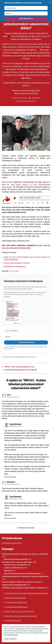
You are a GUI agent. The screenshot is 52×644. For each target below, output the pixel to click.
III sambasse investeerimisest (16, 607)
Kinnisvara (8, 571)
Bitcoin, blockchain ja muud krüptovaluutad (22, 573)
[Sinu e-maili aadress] (26, 331)
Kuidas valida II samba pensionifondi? (19, 611)
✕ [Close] (50, 2)
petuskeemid (9, 357)
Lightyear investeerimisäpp (15, 598)
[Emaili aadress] (26, 8)
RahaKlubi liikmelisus (13, 621)
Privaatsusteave (13, 635)
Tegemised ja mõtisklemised (14, 585)
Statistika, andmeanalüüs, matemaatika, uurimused (23, 588)
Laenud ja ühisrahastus (14, 568)
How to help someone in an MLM (17, 263)
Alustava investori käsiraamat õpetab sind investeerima (26, 593)
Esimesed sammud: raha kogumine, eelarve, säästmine (25, 554)
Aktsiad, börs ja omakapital (15, 565)
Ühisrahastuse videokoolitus (15, 266)
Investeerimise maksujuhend (16, 602)
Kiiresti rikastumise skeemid (16, 559)
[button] (26, 312)
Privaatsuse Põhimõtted (12, 543)
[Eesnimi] (26, 337)
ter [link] (38, 50)
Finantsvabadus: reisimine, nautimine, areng (20, 582)
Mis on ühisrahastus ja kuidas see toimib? (21, 616)
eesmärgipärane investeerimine (25, 357)
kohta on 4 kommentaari (27, 101)
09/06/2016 (36, 98)
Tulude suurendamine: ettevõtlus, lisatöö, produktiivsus (25, 576)
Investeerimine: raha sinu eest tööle (17, 562)
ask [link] (9, 36)
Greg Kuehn (14, 271)
